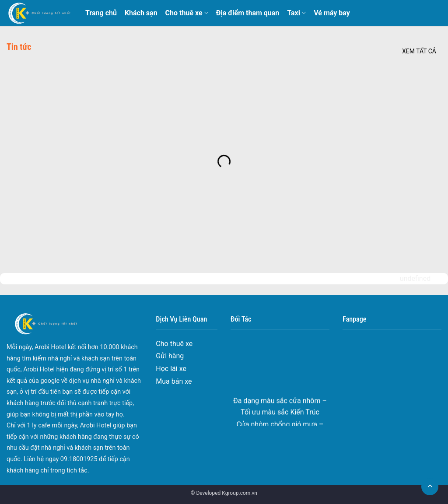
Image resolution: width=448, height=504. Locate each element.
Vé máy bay (332, 13)
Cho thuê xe (187, 13)
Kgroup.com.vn (240, 493)
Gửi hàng (170, 356)
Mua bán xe (174, 381)
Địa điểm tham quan (248, 13)
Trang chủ (101, 13)
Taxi (296, 13)
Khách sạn (141, 13)
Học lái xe (171, 369)
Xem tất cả (419, 51)
